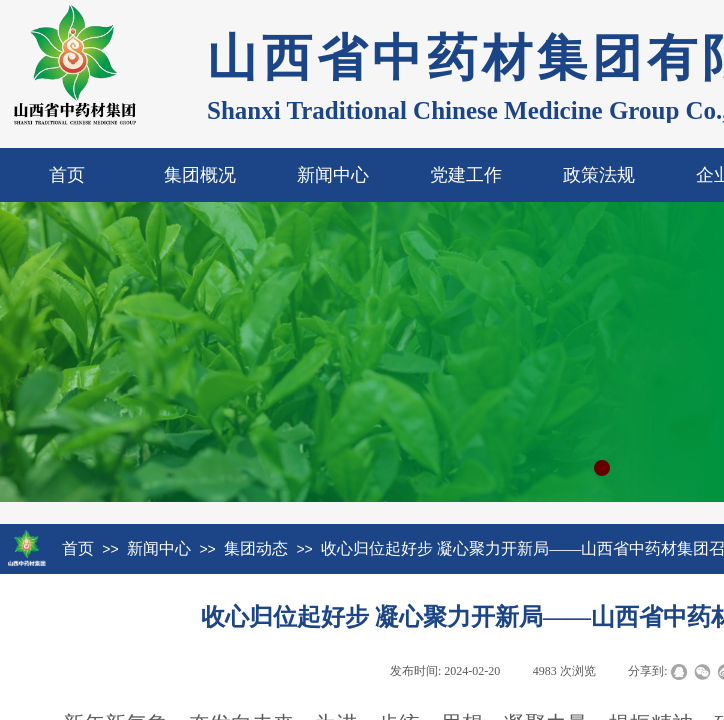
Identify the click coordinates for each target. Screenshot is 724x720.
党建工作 (466, 175)
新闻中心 (333, 175)
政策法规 (599, 175)
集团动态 (256, 548)
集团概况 (200, 175)
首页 (67, 175)
